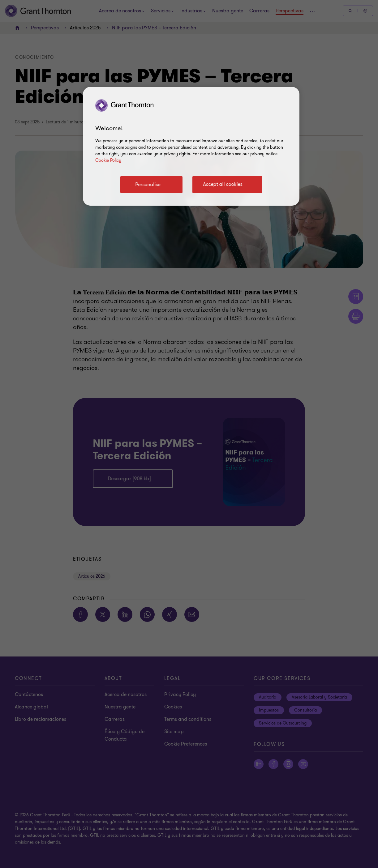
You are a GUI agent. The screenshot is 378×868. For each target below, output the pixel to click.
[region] (191, 146)
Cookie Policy (108, 160)
